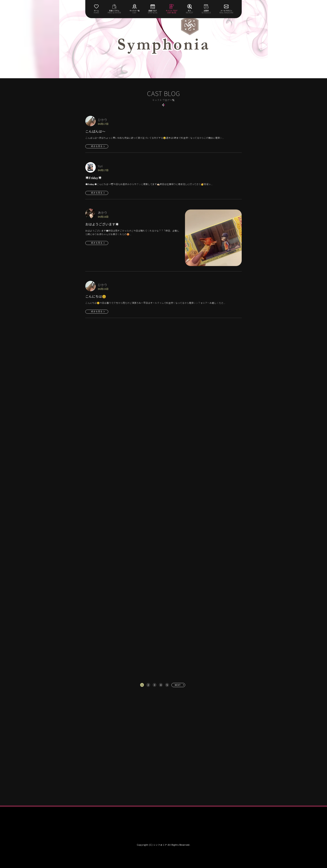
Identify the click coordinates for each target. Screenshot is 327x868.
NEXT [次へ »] (178, 685)
